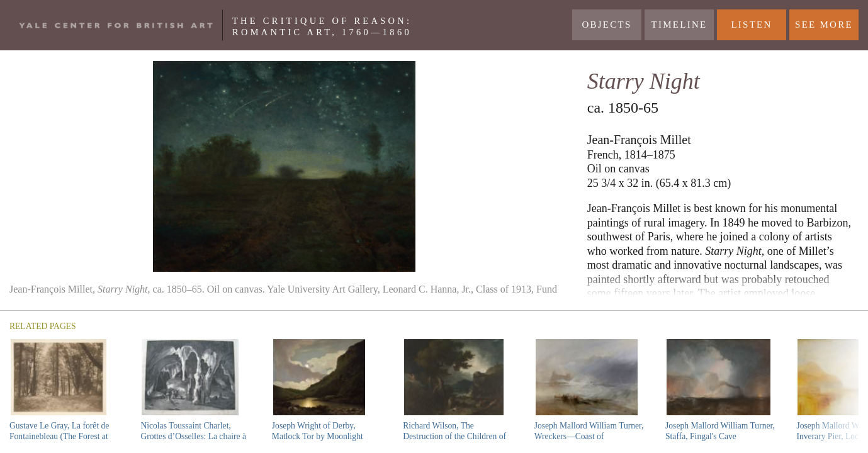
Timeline (679, 25)
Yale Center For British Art (116, 25)
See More (824, 25)
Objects (606, 25)
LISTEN (751, 25)
